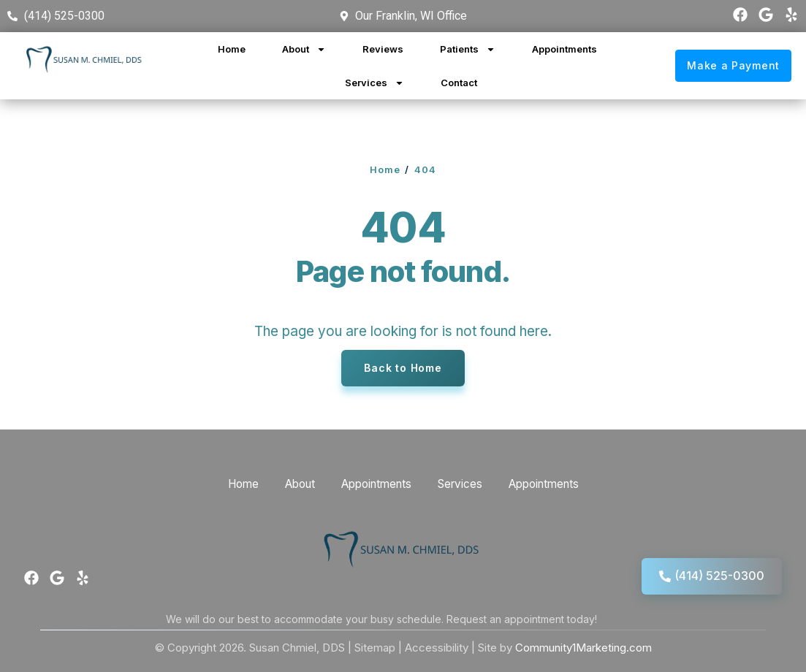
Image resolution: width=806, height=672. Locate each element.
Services (375, 83)
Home (232, 49)
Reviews (383, 49)
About (304, 49)
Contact (459, 83)
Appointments (564, 49)
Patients (468, 49)
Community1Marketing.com (583, 648)
